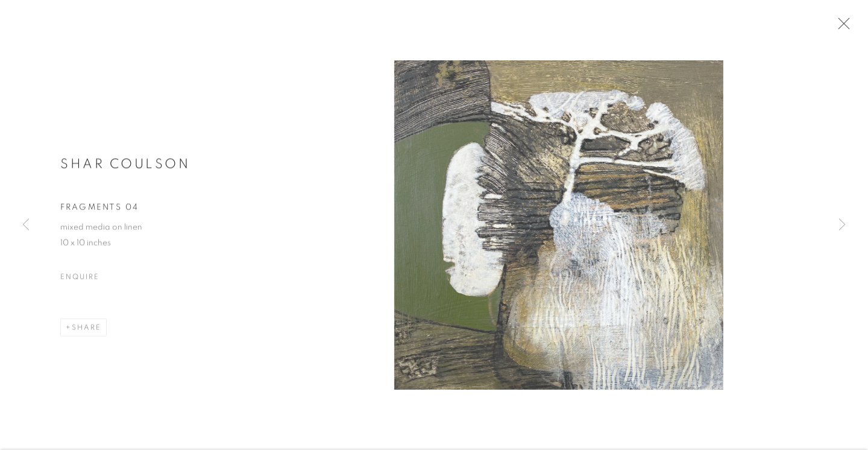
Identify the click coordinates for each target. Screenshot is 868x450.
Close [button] (841, 27)
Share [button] (86, 331)
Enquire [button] (80, 280)
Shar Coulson (125, 168)
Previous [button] (26, 225)
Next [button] (842, 225)
